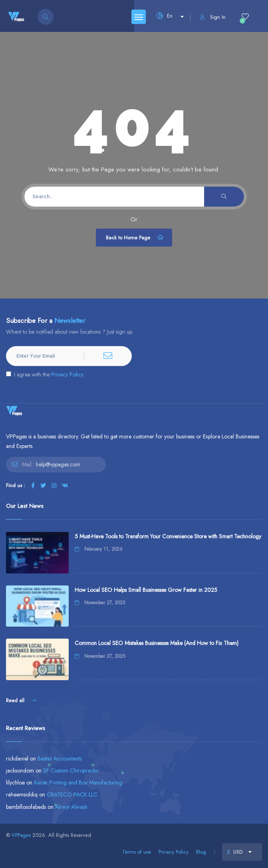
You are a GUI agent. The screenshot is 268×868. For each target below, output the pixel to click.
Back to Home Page (135, 237)
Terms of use (137, 852)
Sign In (213, 17)
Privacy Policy (67, 374)
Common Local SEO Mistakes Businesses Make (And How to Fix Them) (157, 643)
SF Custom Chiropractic (71, 770)
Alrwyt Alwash (71, 807)
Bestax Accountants (60, 759)
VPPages (21, 835)
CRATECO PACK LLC (72, 794)
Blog (201, 852)
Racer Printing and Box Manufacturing (78, 782)
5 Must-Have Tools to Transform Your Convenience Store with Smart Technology (168, 536)
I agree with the (45, 374)
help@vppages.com (58, 464)
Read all (21, 700)
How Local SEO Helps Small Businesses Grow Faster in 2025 (146, 590)
